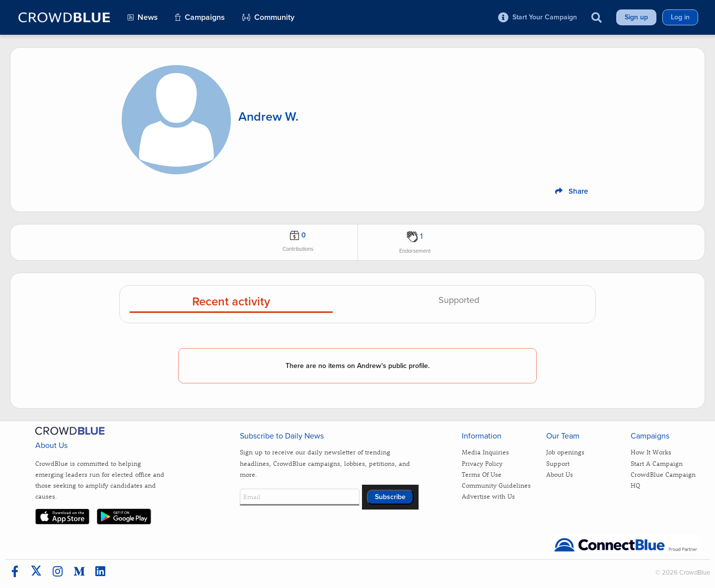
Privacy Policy (482, 463)
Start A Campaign (657, 463)
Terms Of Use (482, 474)
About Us (560, 474)
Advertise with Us (488, 496)
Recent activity (231, 302)
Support (558, 463)
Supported (459, 300)
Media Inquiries (485, 452)
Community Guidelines (496, 485)
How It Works (651, 452)
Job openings (565, 452)
